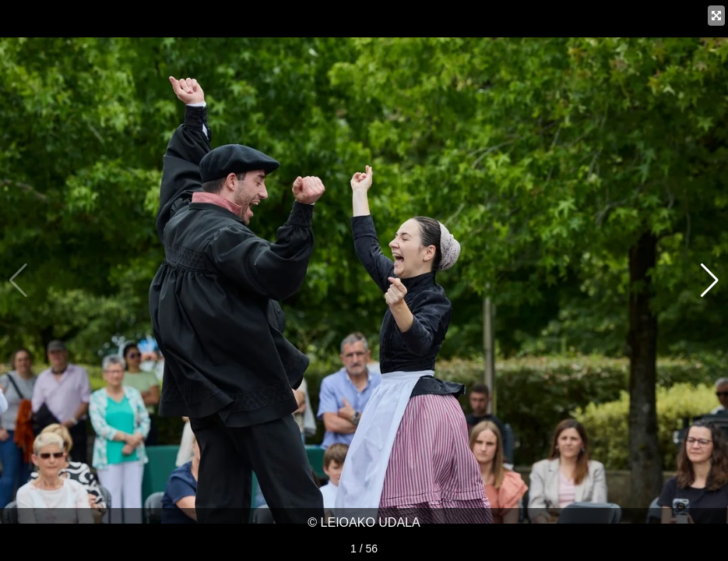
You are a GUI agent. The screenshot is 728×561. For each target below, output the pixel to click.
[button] (710, 280)
